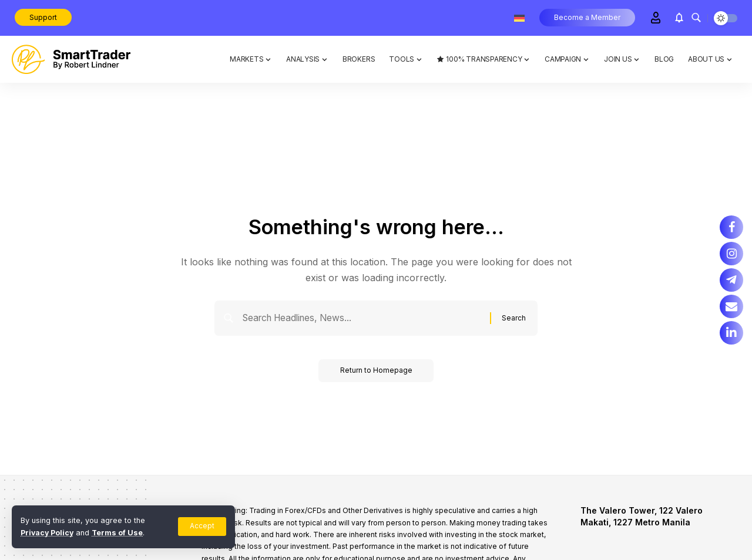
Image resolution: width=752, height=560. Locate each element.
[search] (696, 18)
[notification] (679, 18)
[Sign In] (656, 18)
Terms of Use (119, 533)
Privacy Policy (48, 533)
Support (43, 17)
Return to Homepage (376, 372)
